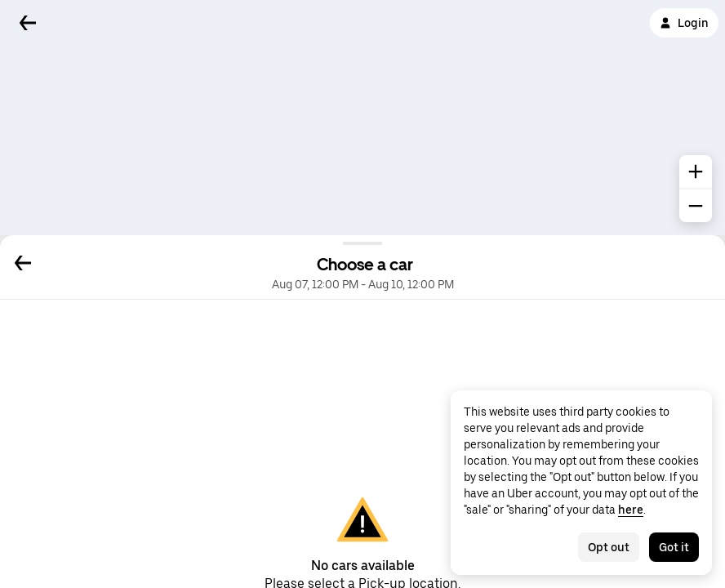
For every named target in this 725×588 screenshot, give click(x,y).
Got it (674, 547)
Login (684, 23)
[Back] (28, 23)
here (631, 510)
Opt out (609, 547)
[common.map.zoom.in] (696, 171)
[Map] (362, 118)
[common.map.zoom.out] (696, 206)
